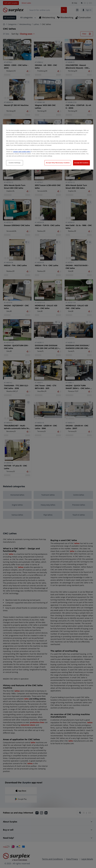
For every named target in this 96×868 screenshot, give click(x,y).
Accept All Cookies (81, 163)
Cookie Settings (15, 163)
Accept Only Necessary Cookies (58, 163)
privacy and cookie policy (22, 152)
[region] (48, 147)
